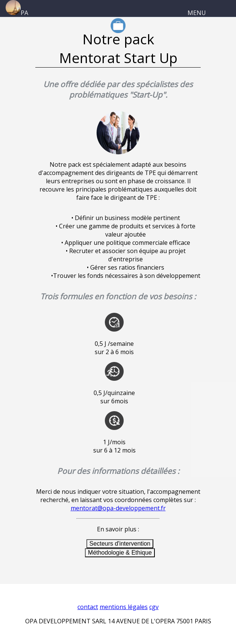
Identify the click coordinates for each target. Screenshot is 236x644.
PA (17, 13)
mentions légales (124, 607)
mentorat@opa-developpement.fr (118, 508)
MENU (197, 13)
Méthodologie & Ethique (120, 553)
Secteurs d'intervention (120, 544)
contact (88, 607)
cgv (154, 607)
